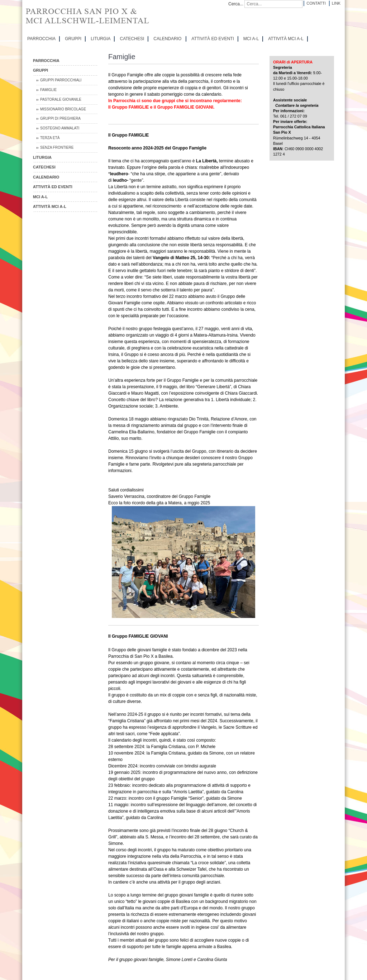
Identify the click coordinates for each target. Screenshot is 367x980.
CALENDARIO (167, 39)
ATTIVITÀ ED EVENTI (213, 39)
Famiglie (48, 90)
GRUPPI (73, 39)
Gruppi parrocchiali (61, 80)
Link (336, 3)
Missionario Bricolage (63, 109)
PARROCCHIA (41, 39)
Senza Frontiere (57, 148)
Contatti (316, 3)
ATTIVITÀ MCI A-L (286, 39)
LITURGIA (101, 39)
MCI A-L (251, 39)
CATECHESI (132, 39)
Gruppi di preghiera (60, 118)
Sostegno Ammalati (60, 128)
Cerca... (236, 4)
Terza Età (50, 138)
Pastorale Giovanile (61, 99)
